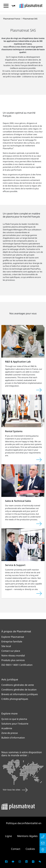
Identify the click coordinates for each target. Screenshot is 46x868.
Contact (16, 849)
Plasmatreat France (12, 19)
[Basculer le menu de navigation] (6, 6)
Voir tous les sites (15, 790)
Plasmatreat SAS (30, 19)
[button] (14, 6)
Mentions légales (27, 836)
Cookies (30, 849)
